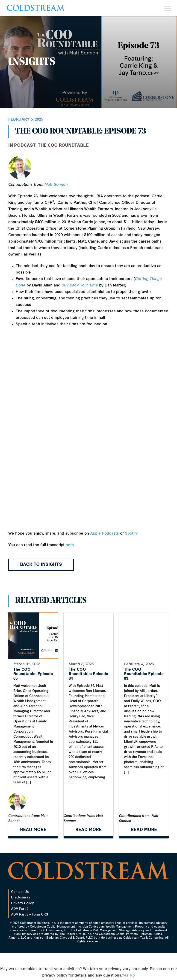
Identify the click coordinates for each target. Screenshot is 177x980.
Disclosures (21, 925)
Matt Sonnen (56, 185)
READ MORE (33, 857)
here (70, 545)
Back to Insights (41, 565)
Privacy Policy (22, 931)
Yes (125, 976)
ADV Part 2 (20, 936)
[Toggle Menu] (168, 8)
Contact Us (20, 919)
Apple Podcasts (105, 534)
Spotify (131, 534)
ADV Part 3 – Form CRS (29, 942)
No (132, 976)
